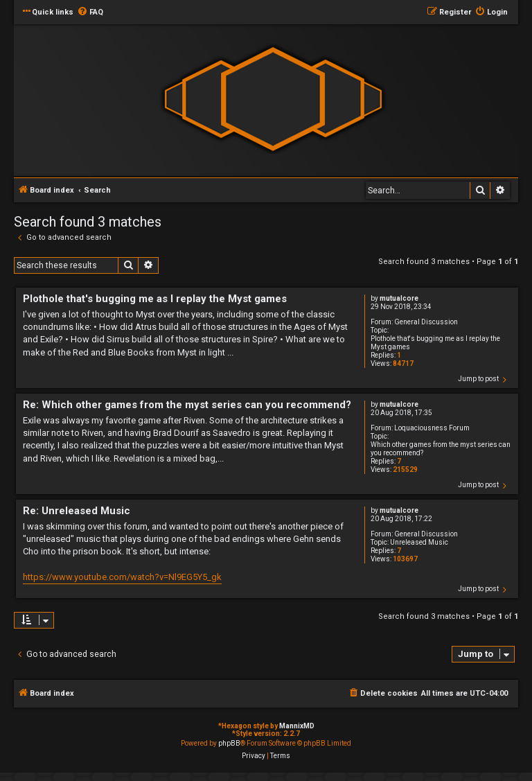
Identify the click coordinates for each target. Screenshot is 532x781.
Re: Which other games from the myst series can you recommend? (187, 405)
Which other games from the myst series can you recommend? (441, 449)
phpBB (229, 743)
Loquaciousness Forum (432, 428)
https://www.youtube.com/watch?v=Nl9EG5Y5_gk (122, 577)
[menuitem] (90, 12)
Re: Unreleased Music (77, 511)
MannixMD (297, 726)
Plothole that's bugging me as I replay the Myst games (435, 343)
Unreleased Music (419, 542)
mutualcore (399, 298)
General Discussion (426, 322)
